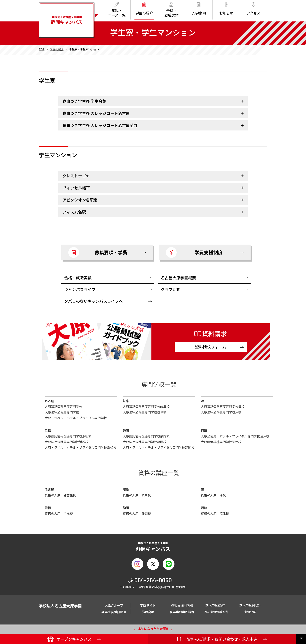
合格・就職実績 (172, 10)
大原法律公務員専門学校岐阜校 (145, 412)
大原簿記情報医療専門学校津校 (223, 406)
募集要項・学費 (98, 252)
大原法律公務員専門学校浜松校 (67, 442)
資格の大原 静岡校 (137, 513)
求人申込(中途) (250, 605)
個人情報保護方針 (216, 612)
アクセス (253, 9)
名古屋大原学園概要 (178, 278)
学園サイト (148, 605)
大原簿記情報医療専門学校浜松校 (68, 436)
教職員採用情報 (182, 605)
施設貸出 (148, 612)
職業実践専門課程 (182, 612)
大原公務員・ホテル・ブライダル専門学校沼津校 (235, 436)
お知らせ (226, 9)
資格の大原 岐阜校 (137, 495)
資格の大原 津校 (213, 495)
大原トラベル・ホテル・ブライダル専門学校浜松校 (81, 447)
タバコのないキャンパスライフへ (93, 301)
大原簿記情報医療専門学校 (63, 406)
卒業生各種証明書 (114, 612)
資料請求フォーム (211, 347)
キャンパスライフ (80, 289)
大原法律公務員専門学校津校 (221, 412)
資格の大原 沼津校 (215, 513)
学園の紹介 (144, 9)
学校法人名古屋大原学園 (67, 20)
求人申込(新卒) (216, 605)
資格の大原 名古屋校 (60, 495)
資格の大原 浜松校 (59, 513)
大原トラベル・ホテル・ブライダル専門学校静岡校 (159, 447)
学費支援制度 (194, 252)
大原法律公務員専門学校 (62, 412)
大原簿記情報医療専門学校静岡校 (146, 436)
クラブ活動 (171, 289)
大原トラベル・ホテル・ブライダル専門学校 (76, 418)
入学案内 (199, 9)
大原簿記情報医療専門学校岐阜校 (146, 406)
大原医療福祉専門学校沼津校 (221, 442)
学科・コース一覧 (117, 10)
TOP (42, 49)
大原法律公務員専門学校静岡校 (145, 442)
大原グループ (114, 605)
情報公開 (250, 612)
